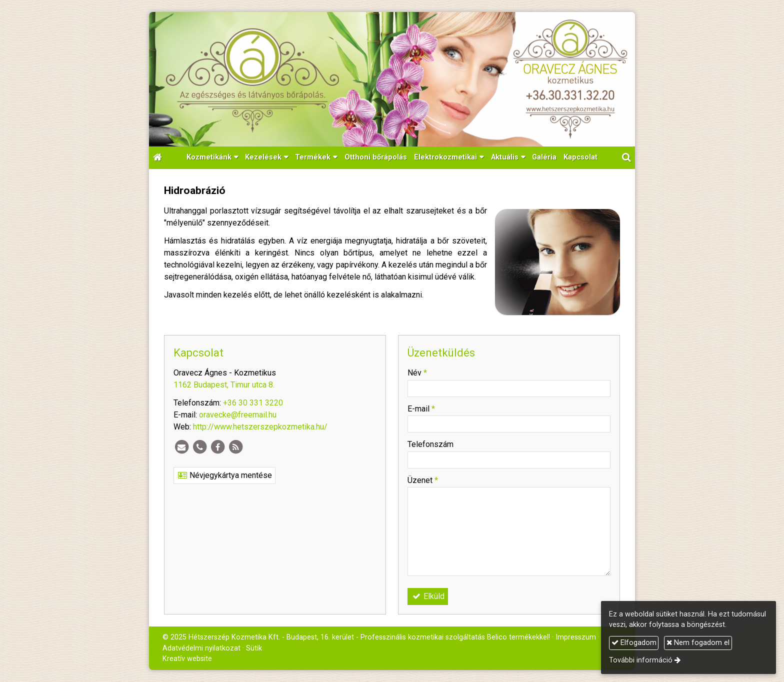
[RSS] (235, 447)
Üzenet (423, 480)
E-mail (421, 409)
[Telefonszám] (199, 447)
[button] (626, 158)
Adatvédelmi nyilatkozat (201, 648)
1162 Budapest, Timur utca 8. (224, 385)
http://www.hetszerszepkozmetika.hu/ (260, 427)
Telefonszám (430, 444)
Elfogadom (634, 643)
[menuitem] (376, 158)
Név (417, 373)
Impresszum (576, 637)
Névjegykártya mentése (224, 475)
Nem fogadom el (698, 643)
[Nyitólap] (392, 79)
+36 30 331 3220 (253, 403)
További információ (641, 660)
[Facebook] (217, 447)
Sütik (254, 648)
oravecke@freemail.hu (238, 415)
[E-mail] (181, 447)
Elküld (428, 596)
